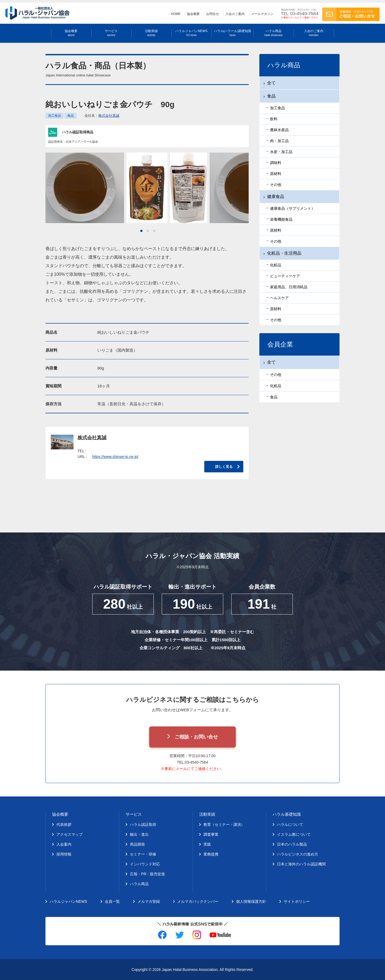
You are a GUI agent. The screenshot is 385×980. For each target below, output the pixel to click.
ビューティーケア (285, 276)
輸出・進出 (139, 834)
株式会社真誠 (109, 116)
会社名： (102, 116)
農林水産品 (279, 130)
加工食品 (55, 116)
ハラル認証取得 (143, 825)
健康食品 (276, 197)
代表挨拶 (64, 825)
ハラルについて (290, 825)
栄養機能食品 (281, 219)
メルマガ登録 (149, 901)
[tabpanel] (147, 188)
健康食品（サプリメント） (292, 208)
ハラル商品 (274, 33)
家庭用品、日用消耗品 (289, 287)
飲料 (274, 119)
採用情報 (64, 854)
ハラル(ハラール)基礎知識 (233, 33)
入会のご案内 (235, 14)
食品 (71, 116)
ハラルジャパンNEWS (191, 33)
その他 (276, 185)
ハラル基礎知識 (287, 814)
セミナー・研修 (143, 854)
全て (271, 83)
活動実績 (151, 33)
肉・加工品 (279, 141)
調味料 (276, 163)
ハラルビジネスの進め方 (298, 854)
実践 (207, 844)
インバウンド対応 (145, 864)
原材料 (276, 174)
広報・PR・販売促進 (147, 874)
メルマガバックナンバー (198, 901)
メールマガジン (262, 14)
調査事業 (211, 834)
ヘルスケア (279, 298)
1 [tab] (141, 231)
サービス (111, 33)
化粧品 (276, 265)
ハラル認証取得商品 (78, 132)
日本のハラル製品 (292, 844)
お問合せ (213, 14)
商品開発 (137, 844)
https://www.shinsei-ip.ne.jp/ (115, 457)
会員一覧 (112, 901)
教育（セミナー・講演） (224, 825)
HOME (176, 14)
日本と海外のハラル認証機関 (301, 864)
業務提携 (211, 854)
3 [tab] (154, 231)
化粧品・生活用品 (284, 253)
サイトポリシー (297, 901)
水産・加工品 (281, 152)
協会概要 (193, 14)
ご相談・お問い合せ (196, 737)
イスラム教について (294, 834)
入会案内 (64, 844)
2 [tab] (148, 231)
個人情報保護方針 (251, 901)
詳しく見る (224, 467)
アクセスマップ (70, 834)
